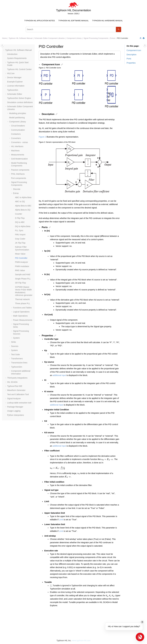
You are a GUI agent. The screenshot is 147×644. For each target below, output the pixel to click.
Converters (16, 138)
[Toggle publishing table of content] (2, 45)
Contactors (16, 134)
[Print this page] (144, 38)
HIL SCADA (12, 382)
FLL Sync (19, 230)
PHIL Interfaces (18, 174)
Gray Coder (20, 239)
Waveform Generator (16, 390)
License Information (16, 86)
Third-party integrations (17, 378)
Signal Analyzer (14, 398)
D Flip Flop (20, 218)
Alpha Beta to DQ (23, 210)
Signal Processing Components (96, 38)
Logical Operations (21, 312)
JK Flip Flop (20, 243)
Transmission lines (19, 363)
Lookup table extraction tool (19, 403)
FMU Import (20, 235)
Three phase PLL (23, 303)
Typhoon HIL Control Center (19, 69)
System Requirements (17, 58)
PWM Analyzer (22, 262)
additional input (59, 375)
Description (132, 55)
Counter (19, 214)
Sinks (14, 342)
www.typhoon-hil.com (81, 640)
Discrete (17, 189)
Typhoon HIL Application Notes (40, 21)
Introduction (12, 54)
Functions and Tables (22, 308)
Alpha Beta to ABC (23, 206)
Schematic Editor (15, 94)
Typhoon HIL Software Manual (73, 21)
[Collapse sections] (141, 38)
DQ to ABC (20, 222)
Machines (15, 151)
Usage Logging (14, 411)
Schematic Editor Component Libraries (50, 38)
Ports (129, 59)
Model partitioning (17, 118)
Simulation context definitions (20, 102)
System (16, 338)
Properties (131, 63)
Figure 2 (42, 137)
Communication (18, 130)
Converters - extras (19, 142)
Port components (19, 178)
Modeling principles (18, 113)
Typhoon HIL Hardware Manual (107, 21)
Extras (113, 38)
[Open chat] (140, 637)
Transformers (17, 359)
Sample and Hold (23, 274)
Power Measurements (23, 320)
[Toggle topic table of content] (145, 45)
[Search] (119, 29)
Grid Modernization (19, 159)
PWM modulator (22, 266)
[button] (4, 50)
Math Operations (20, 316)
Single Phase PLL (23, 279)
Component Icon (134, 50)
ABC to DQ (20, 201)
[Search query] (73, 29)
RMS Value (20, 270)
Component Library (74, 38)
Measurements (18, 155)
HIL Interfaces (17, 146)
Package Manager (15, 407)
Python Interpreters (16, 415)
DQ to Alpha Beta (23, 226)
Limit (61, 520)
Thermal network (22, 299)
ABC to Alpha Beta (23, 197)
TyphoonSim (13, 90)
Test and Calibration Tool (18, 394)
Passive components (20, 170)
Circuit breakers (18, 126)
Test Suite (15, 354)
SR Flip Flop (20, 283)
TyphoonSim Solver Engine (19, 98)
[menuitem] (40, 21)
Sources (15, 346)
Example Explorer (15, 82)
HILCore (11, 73)
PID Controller (122, 38)
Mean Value (20, 254)
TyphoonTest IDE (15, 386)
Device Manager (14, 77)
